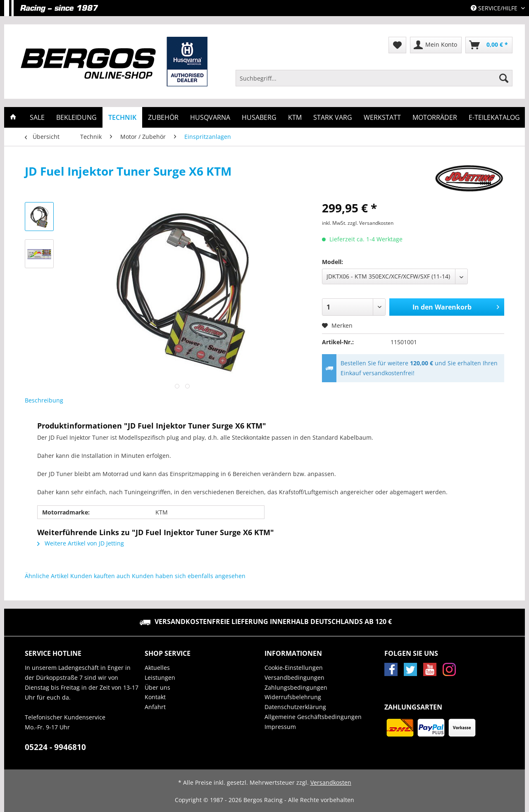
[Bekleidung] (76, 117)
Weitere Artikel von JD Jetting (81, 543)
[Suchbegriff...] (374, 78)
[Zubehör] (163, 117)
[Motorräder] (435, 117)
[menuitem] (374, 82)
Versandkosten (331, 782)
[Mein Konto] (436, 45)
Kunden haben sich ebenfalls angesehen (189, 576)
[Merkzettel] (397, 45)
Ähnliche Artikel (47, 576)
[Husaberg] (259, 117)
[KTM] (295, 117)
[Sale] (37, 117)
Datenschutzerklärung (295, 707)
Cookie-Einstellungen (294, 668)
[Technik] (122, 117)
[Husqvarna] (210, 117)
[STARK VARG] (333, 117)
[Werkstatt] (382, 117)
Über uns (157, 687)
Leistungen (160, 677)
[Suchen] (504, 78)
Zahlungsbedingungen (296, 687)
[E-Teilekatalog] (494, 117)
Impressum (280, 727)
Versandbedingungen (294, 677)
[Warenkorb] (489, 45)
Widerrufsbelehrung (293, 697)
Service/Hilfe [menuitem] (495, 8)
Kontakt (155, 697)
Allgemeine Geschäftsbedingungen (313, 717)
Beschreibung (44, 400)
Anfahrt (155, 707)
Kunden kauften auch (100, 576)
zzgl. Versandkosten (371, 223)
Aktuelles (157, 668)
